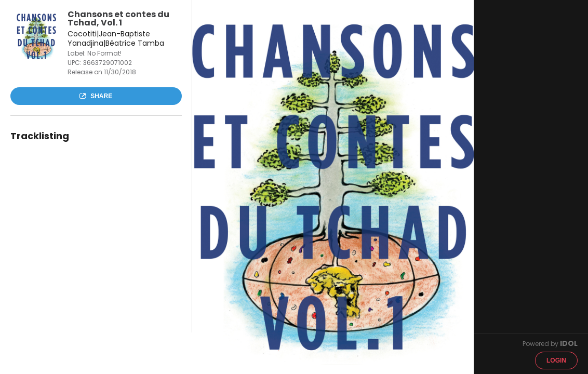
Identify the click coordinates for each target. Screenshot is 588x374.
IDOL (569, 343)
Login (556, 360)
